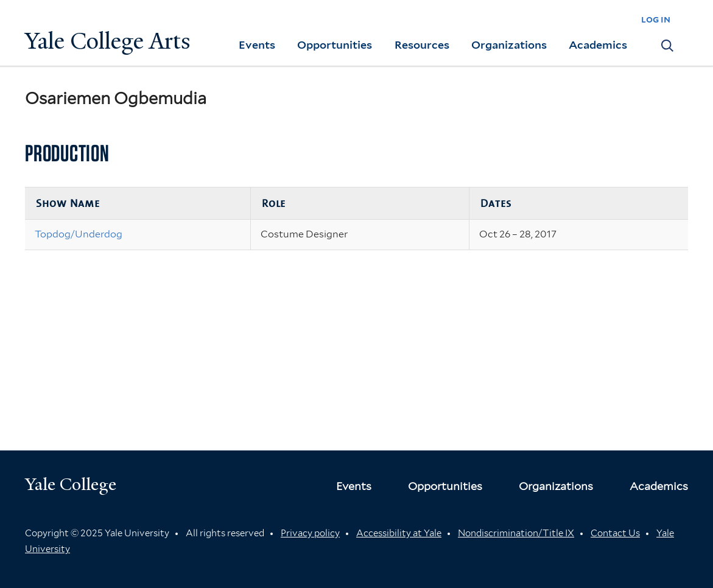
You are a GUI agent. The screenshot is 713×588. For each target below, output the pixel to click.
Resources (422, 45)
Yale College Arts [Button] (108, 41)
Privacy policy (310, 533)
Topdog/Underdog (79, 234)
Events (257, 45)
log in (656, 19)
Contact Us (615, 533)
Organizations (509, 45)
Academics (598, 45)
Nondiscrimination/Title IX (516, 533)
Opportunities (335, 45)
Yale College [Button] (71, 484)
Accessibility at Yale (399, 533)
